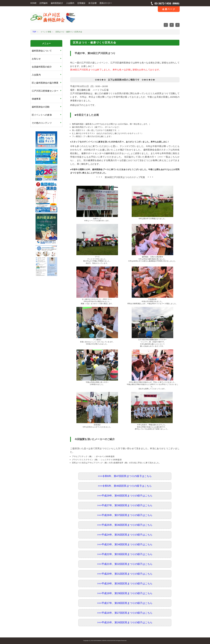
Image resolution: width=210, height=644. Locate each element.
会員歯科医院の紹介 (42, 67)
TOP (34, 32)
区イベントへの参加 (42, 115)
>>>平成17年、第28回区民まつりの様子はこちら (125, 603)
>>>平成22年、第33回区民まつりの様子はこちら (125, 554)
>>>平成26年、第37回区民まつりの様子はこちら (125, 515)
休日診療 (93, 3)
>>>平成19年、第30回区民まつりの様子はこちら (125, 584)
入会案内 (70, 3)
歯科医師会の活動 (41, 107)
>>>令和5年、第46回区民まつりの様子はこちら (125, 486)
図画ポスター (106, 3)
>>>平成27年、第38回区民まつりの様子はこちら (125, 505)
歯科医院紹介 (57, 3)
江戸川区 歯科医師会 (53, 19)
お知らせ (36, 59)
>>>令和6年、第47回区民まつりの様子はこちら (125, 476)
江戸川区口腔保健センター (45, 91)
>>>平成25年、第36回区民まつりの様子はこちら (125, 525)
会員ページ (169, 9)
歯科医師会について (42, 51)
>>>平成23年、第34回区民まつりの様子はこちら (125, 544)
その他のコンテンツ (42, 123)
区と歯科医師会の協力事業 (45, 83)
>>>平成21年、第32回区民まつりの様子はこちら (125, 564)
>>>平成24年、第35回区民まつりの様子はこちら (125, 535)
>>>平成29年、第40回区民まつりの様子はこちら (125, 496)
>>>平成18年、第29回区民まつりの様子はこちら (125, 593)
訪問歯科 (44, 3)
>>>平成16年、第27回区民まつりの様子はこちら (125, 613)
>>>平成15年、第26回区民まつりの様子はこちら (125, 622)
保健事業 (36, 99)
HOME (33, 3)
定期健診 (81, 3)
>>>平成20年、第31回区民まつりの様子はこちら (125, 574)
